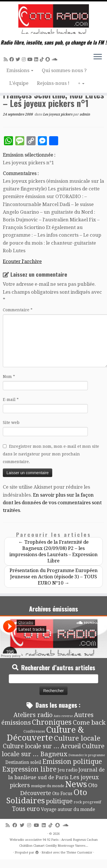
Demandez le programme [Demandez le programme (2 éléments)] (87, 755)
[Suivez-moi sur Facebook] (12, 59)
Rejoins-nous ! (53, 83)
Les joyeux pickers (58, 114)
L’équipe (19, 83)
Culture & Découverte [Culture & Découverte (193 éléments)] (45, 734)
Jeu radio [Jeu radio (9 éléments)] (67, 770)
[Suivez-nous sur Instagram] (25, 59)
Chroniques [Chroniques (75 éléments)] (52, 722)
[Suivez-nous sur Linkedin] (37, 59)
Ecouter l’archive (22, 261)
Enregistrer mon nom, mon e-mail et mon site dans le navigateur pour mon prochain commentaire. (51, 454)
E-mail (11, 400)
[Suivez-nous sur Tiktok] (43, 59)
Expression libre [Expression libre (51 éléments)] (29, 769)
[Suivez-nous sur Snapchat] (49, 59)
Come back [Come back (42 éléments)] (89, 722)
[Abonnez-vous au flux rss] (6, 59)
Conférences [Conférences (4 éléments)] (34, 731)
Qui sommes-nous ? (64, 70)
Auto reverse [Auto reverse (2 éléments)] (63, 716)
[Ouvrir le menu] (98, 57)
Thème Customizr (79, 853)
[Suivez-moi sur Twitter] (19, 59)
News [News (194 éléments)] (76, 784)
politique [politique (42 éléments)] (59, 801)
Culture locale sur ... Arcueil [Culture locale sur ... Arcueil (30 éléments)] (42, 746)
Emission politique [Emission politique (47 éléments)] (72, 762)
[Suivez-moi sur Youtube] (31, 59)
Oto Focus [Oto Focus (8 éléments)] (62, 794)
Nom (9, 377)
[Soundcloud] (55, 59)
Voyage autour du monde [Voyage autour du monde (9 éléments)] (68, 809)
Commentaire (18, 310)
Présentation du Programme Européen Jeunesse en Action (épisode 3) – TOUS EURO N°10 (54, 577)
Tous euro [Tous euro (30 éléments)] (26, 809)
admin (85, 114)
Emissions (20, 70)
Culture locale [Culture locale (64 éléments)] (77, 738)
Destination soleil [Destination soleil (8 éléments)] (23, 762)
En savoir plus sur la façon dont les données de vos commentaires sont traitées (52, 503)
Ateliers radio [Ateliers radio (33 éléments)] (33, 715)
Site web (11, 423)
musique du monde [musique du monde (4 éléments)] (48, 786)
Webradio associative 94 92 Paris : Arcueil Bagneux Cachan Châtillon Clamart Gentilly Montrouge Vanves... (54, 843)
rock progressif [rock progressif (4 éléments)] (87, 802)
